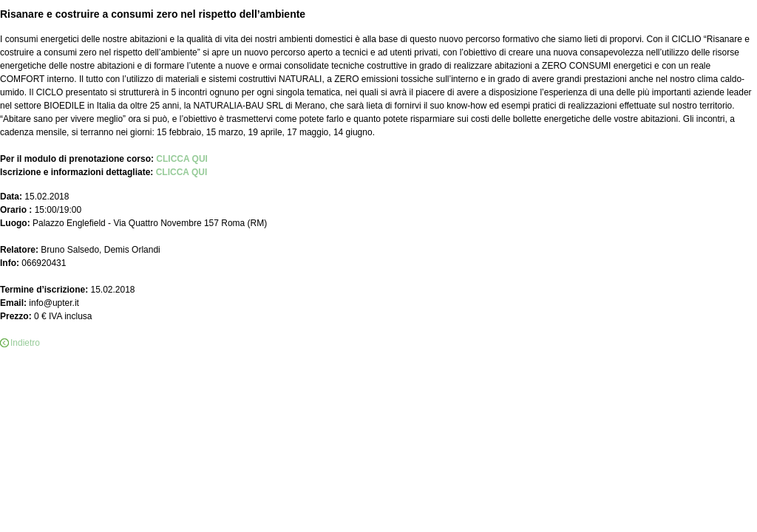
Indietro (25, 343)
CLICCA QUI (182, 159)
